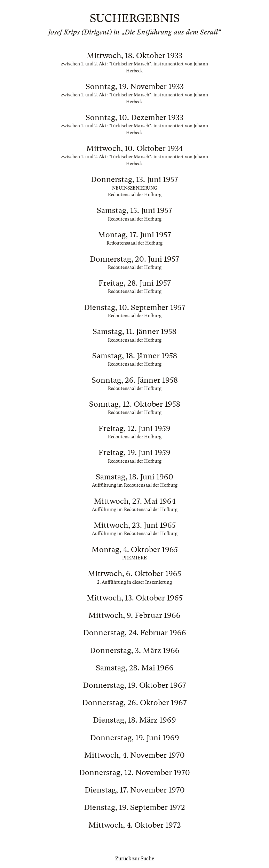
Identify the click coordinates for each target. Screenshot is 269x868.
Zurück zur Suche (135, 859)
